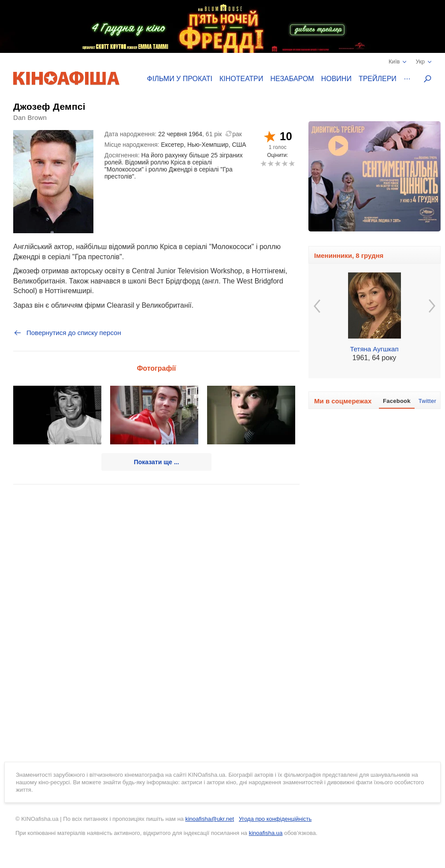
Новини (336, 79)
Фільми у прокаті (180, 79)
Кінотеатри (241, 79)
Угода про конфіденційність (275, 819)
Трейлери (378, 79)
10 (291, 163)
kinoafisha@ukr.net (210, 819)
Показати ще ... (157, 462)
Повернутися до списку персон (67, 333)
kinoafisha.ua (266, 833)
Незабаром (292, 79)
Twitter (427, 401)
